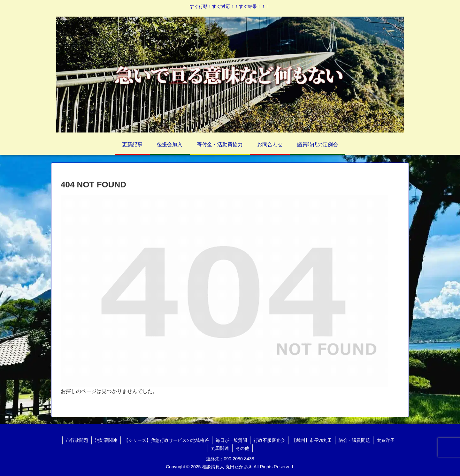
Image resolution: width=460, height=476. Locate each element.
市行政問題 (77, 440)
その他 (242, 448)
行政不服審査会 (269, 440)
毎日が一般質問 (231, 440)
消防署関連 (106, 440)
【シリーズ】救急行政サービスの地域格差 (166, 440)
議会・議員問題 (354, 440)
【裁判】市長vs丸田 (312, 440)
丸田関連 (220, 448)
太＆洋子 (386, 440)
